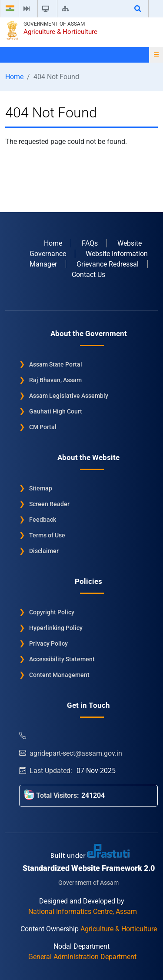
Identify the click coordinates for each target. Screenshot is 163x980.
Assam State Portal (56, 364)
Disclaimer (44, 551)
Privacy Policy (48, 643)
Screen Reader (49, 504)
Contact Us (88, 275)
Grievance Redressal (108, 264)
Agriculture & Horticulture (60, 32)
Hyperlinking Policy (56, 628)
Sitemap (41, 488)
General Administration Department (82, 957)
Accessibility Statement (62, 659)
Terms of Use (47, 535)
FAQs (90, 243)
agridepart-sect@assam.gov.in (71, 753)
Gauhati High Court (56, 411)
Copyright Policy (52, 612)
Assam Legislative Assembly (69, 396)
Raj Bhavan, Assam (55, 380)
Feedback (43, 520)
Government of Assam (54, 24)
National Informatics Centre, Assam (83, 912)
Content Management (59, 675)
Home (14, 77)
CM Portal (43, 427)
